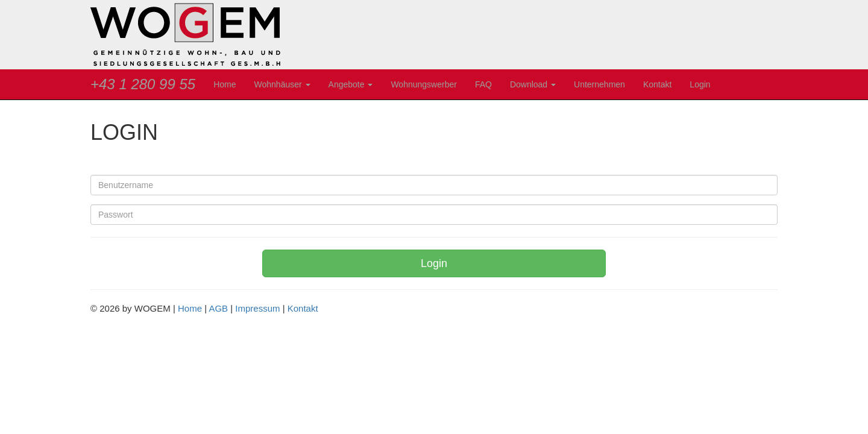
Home (225, 84)
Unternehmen (599, 84)
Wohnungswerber (423, 84)
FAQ (483, 84)
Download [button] (533, 84)
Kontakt (657, 84)
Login (700, 84)
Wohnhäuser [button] (282, 84)
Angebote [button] (351, 84)
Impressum (257, 308)
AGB (218, 308)
